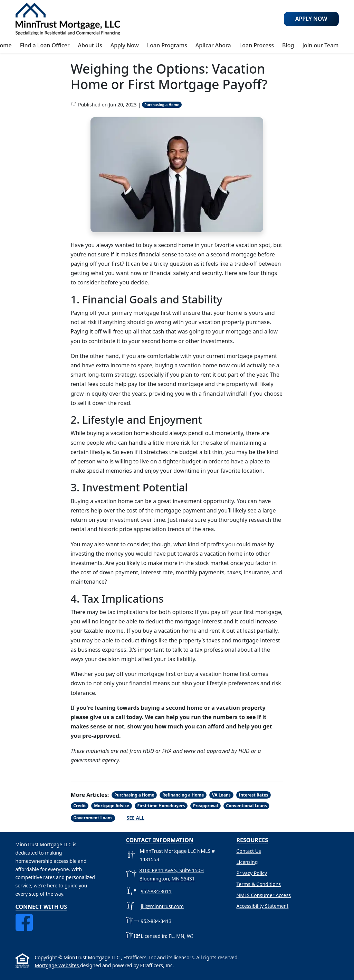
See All (135, 818)
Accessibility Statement (263, 906)
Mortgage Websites (58, 965)
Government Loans (93, 818)
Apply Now (125, 45)
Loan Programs (167, 45)
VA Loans (221, 795)
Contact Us (249, 851)
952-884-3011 (156, 891)
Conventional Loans (247, 806)
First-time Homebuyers (161, 806)
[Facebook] (24, 918)
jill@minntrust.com (162, 906)
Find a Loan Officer (45, 45)
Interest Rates (253, 795)
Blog (288, 45)
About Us (90, 45)
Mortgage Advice (112, 806)
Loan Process (257, 45)
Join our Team (320, 45)
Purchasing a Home (162, 105)
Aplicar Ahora (213, 45)
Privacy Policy (252, 873)
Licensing (247, 862)
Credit (79, 806)
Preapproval (205, 806)
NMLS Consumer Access (264, 895)
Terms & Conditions (259, 884)
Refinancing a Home (183, 795)
